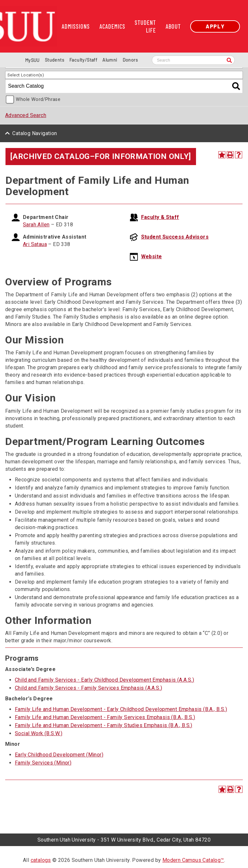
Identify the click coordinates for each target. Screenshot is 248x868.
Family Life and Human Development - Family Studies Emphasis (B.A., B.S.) (104, 725)
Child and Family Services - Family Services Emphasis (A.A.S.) (88, 688)
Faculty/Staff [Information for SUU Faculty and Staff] (83, 60)
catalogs (41, 860)
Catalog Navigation (35, 133)
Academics (112, 26)
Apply (215, 26)
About (173, 26)
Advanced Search (26, 115)
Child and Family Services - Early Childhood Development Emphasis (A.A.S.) (104, 680)
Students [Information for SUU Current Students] (55, 60)
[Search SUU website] (193, 60)
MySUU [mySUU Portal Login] (32, 60)
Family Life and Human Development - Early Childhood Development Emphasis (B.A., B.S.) (121, 709)
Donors (130, 60)
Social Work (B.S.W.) (39, 733)
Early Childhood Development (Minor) (59, 755)
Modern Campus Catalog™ (193, 860)
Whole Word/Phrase (38, 99)
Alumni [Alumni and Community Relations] (110, 60)
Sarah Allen (36, 225)
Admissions (76, 26)
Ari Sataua (35, 244)
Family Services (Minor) (43, 763)
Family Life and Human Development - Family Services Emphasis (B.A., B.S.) (105, 717)
